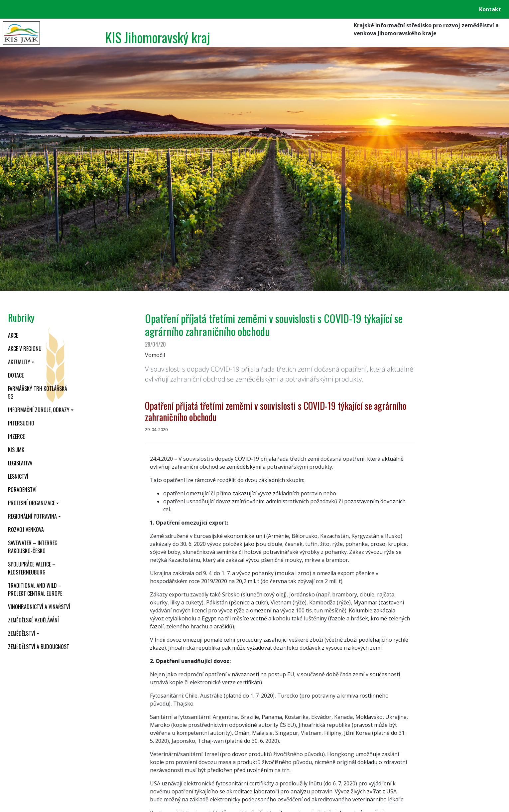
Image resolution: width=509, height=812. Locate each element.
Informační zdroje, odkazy (39, 410)
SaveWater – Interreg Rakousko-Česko (33, 547)
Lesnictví (18, 476)
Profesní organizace (31, 503)
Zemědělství (22, 633)
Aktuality (19, 362)
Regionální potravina (32, 516)
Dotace (16, 375)
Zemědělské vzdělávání (33, 620)
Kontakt (490, 9)
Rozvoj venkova (26, 530)
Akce (13, 335)
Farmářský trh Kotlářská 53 (38, 393)
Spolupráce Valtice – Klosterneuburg (32, 568)
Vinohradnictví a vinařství (39, 607)
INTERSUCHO (21, 423)
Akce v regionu (25, 349)
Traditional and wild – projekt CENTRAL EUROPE (35, 589)
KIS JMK (16, 450)
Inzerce (16, 436)
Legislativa (20, 463)
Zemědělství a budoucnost (39, 647)
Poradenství (22, 490)
